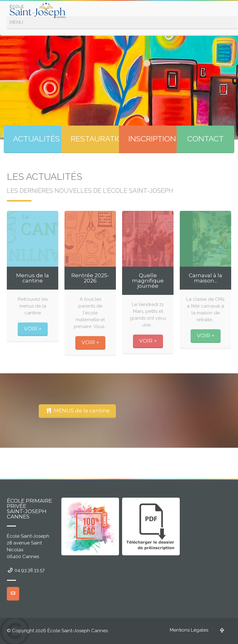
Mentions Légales (189, 630)
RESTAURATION (99, 139)
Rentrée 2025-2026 (90, 278)
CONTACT (205, 139)
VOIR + (33, 329)
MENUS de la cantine (77, 411)
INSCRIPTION (152, 139)
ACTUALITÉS (36, 139)
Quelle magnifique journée (148, 281)
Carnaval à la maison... (205, 278)
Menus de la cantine (33, 278)
